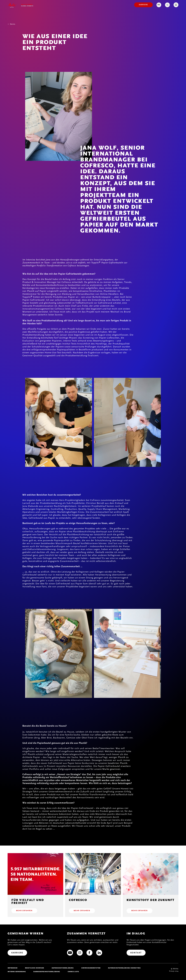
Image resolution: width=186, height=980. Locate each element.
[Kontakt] (136, 953)
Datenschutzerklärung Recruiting (124, 968)
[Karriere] (143, 5)
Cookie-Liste (73, 972)
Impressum (13, 968)
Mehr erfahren (24, 911)
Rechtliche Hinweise (35, 968)
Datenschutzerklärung (63, 968)
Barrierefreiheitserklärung (47, 972)
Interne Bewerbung (17, 972)
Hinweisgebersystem (91, 968)
